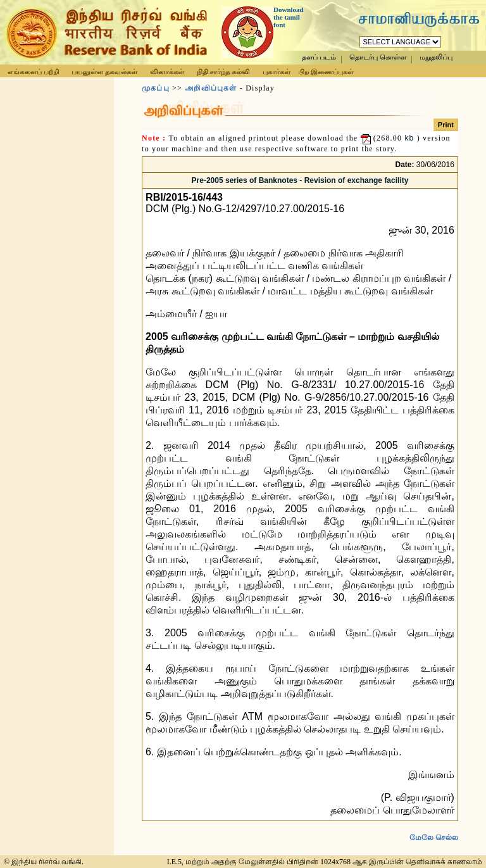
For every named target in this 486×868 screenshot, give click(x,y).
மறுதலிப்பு (436, 57)
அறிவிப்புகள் (211, 88)
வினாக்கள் (167, 72)
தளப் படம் (319, 57)
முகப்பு (156, 88)
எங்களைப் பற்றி (33, 72)
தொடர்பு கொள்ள (378, 57)
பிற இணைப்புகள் (326, 72)
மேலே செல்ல (434, 827)
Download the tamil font (289, 17)
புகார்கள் (277, 72)
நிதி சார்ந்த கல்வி (224, 72)
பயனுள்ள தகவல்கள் (104, 72)
